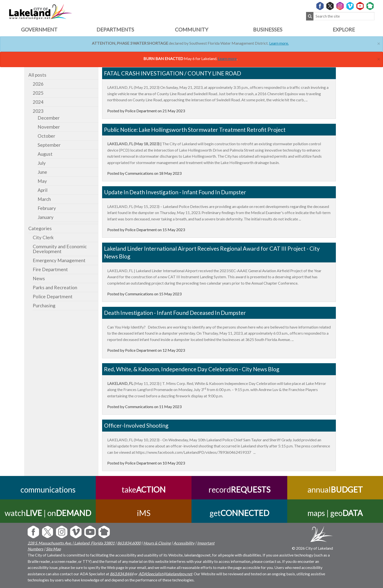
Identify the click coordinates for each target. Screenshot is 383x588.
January (46, 217)
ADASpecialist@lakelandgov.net (165, 574)
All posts (37, 75)
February (47, 208)
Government (39, 29)
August (45, 154)
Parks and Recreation (55, 287)
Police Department (53, 296)
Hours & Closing (157, 543)
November (49, 127)
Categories (40, 228)
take (144, 490)
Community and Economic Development (60, 249)
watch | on (48, 513)
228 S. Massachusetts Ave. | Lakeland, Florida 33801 (71, 543)
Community (191, 29)
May (42, 181)
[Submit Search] (310, 16)
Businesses (268, 29)
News (39, 278)
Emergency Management (59, 260)
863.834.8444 (122, 574)
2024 (38, 102)
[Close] (379, 43)
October (46, 136)
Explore (344, 29)
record (239, 490)
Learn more (227, 58)
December (49, 118)
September (49, 145)
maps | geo (335, 513)
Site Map (53, 549)
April (43, 190)
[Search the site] (344, 16)
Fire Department (50, 269)
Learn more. (279, 43)
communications (48, 490)
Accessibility (184, 543)
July (42, 163)
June (42, 172)
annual (335, 490)
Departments (115, 29)
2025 (38, 93)
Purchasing (44, 305)
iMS (144, 513)
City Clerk (43, 237)
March (44, 199)
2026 (38, 84)
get (239, 513)
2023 (38, 111)
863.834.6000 (129, 543)
